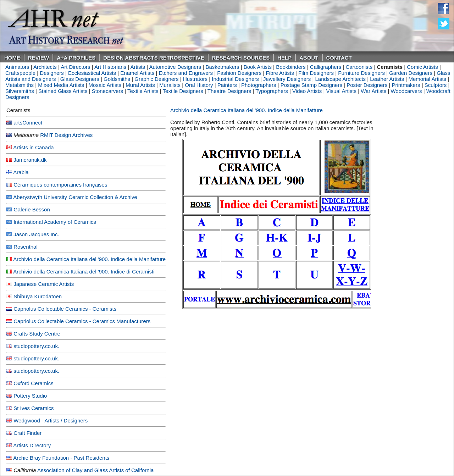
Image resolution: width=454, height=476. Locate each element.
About (309, 58)
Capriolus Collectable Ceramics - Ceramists (65, 309)
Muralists (170, 85)
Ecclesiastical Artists (92, 73)
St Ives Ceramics (34, 408)
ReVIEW (38, 58)
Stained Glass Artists (63, 91)
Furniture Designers (361, 73)
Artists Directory (32, 445)
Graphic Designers (156, 79)
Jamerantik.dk (30, 160)
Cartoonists (359, 67)
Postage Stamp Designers (311, 85)
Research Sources (241, 58)
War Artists (373, 91)
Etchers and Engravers (186, 73)
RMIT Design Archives (66, 135)
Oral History (199, 85)
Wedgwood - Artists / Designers (51, 420)
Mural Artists (140, 85)
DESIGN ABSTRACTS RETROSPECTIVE (154, 58)
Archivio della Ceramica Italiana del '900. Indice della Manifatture (89, 259)
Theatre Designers (229, 91)
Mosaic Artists (105, 85)
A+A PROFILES (76, 58)
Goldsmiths (117, 79)
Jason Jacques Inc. (36, 234)
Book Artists (258, 67)
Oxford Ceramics (34, 383)
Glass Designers (80, 79)
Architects (45, 67)
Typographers (272, 91)
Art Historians (110, 67)
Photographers (259, 85)
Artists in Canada (33, 147)
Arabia (21, 172)
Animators (17, 67)
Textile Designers (183, 91)
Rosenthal (26, 247)
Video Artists (307, 91)
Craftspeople (20, 73)
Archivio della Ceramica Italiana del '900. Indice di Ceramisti (84, 272)
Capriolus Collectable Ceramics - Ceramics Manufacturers (82, 321)
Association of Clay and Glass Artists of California (95, 470)
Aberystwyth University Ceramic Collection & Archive (75, 197)
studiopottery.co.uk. (36, 346)
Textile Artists (143, 91)
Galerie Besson (32, 209)
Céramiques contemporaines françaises (60, 185)
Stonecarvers (107, 91)
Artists (138, 67)
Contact (339, 58)
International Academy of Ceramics (55, 222)
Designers (52, 73)
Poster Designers (367, 85)
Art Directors (75, 67)
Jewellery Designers (287, 79)
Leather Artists (387, 79)
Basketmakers (222, 67)
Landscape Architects (340, 79)
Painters (227, 85)
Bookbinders (291, 67)
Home (12, 58)
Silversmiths (20, 91)
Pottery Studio (30, 396)
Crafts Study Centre (37, 334)
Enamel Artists (137, 73)
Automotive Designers (175, 67)
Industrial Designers (235, 79)
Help (284, 58)
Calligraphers (326, 67)
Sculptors (436, 85)
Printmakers (406, 85)
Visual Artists (341, 91)
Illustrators (195, 79)
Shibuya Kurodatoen (38, 296)
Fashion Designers (239, 73)
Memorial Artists (427, 79)
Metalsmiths (20, 85)
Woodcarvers (406, 91)
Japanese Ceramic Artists (44, 284)
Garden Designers (411, 73)
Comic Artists (422, 67)
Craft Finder (27, 433)
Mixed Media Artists (61, 85)
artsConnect (28, 123)
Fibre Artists (280, 73)
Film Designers (316, 73)
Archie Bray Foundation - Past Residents (61, 458)
